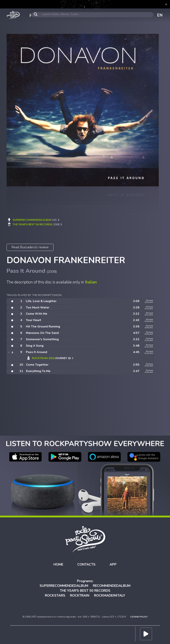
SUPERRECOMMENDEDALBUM (64, 586)
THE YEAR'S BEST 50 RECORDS (85, 591)
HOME (58, 564)
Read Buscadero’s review (30, 247)
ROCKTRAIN (80, 595)
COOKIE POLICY (139, 617)
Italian (91, 282)
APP (113, 564)
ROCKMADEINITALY (110, 595)
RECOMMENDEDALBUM (112, 586)
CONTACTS (86, 564)
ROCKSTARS (55, 595)
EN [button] (160, 15)
